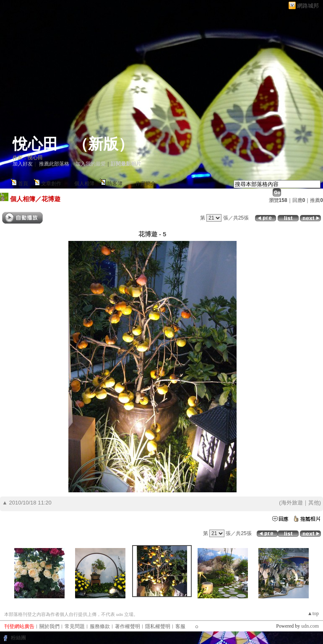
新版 (103, 144)
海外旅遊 (292, 503)
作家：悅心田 (28, 158)
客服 (180, 626)
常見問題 (75, 626)
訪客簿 (115, 184)
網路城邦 (308, 6)
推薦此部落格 (54, 164)
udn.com (310, 626)
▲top (313, 613)
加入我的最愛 (91, 164)
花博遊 (51, 199)
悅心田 (35, 144)
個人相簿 (84, 184)
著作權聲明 (128, 626)
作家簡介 (146, 184)
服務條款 (100, 626)
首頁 (23, 184)
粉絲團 (18, 638)
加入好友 (23, 164)
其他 (314, 503)
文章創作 (51, 184)
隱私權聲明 (158, 626)
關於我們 (49, 626)
